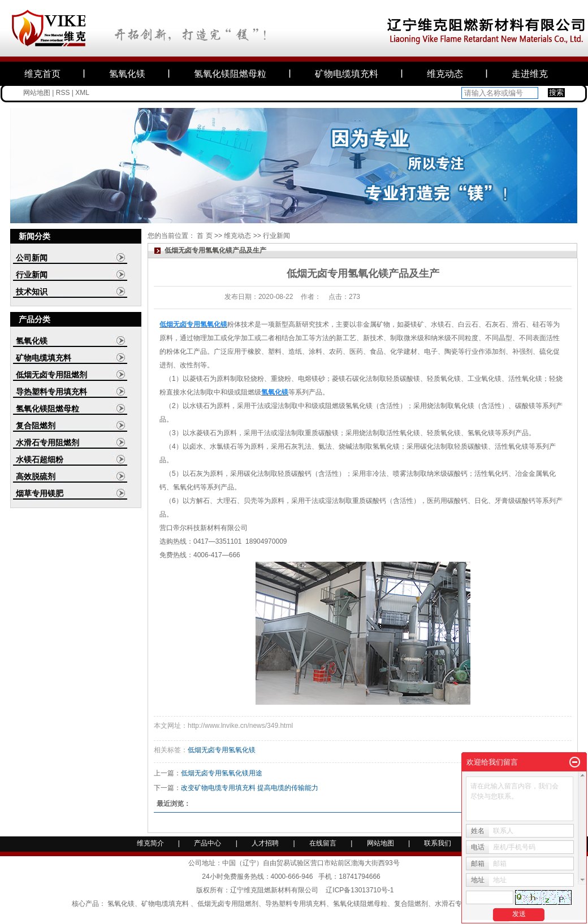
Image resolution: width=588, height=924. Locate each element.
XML (82, 93)
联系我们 (438, 843)
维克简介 (150, 843)
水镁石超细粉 (40, 459)
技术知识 (32, 292)
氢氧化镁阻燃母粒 (230, 74)
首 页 (204, 236)
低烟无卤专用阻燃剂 (51, 375)
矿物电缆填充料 (347, 74)
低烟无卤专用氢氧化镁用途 (222, 773)
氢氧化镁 (127, 74)
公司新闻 (32, 258)
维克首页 (42, 74)
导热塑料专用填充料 (51, 392)
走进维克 (530, 74)
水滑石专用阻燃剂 (47, 443)
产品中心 (207, 843)
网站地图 (37, 93)
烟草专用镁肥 (40, 493)
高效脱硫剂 (36, 476)
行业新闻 (32, 275)
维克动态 (445, 74)
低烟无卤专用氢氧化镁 (222, 750)
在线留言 (323, 843)
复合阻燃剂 (36, 426)
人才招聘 (266, 843)
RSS (63, 93)
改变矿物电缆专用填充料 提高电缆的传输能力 (250, 788)
